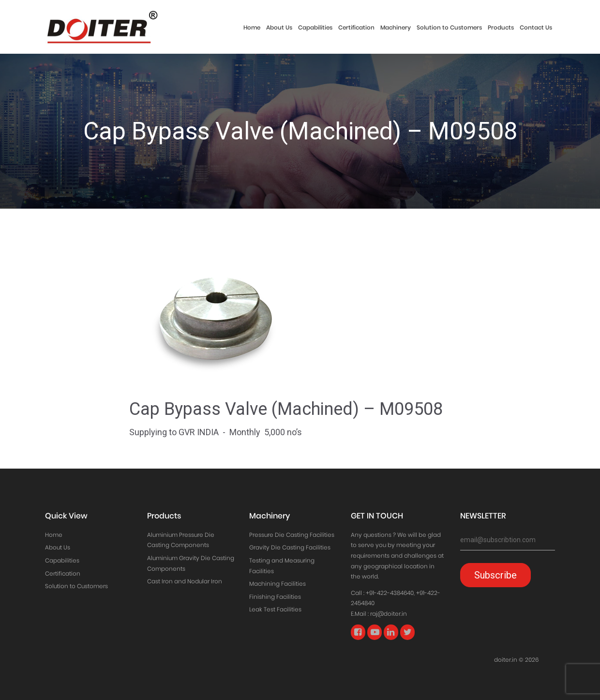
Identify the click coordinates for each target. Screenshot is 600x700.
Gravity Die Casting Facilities (290, 547)
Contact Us (536, 27)
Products (501, 27)
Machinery (396, 27)
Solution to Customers (449, 27)
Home (252, 27)
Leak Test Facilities (275, 609)
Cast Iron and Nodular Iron (185, 581)
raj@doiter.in (389, 614)
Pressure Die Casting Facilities (292, 535)
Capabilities (315, 27)
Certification (356, 27)
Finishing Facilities (275, 597)
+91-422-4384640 (390, 593)
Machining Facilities (277, 584)
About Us (279, 27)
